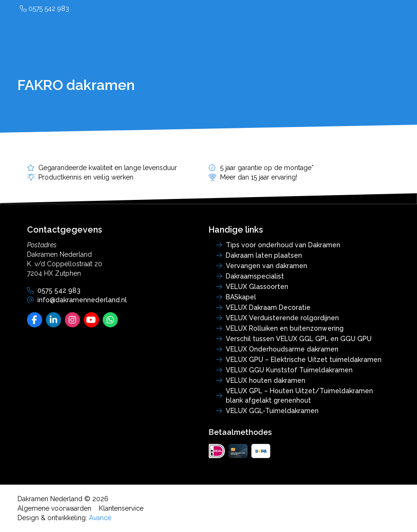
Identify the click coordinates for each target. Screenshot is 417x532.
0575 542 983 (44, 9)
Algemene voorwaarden (54, 508)
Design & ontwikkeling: (64, 518)
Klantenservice (121, 508)
